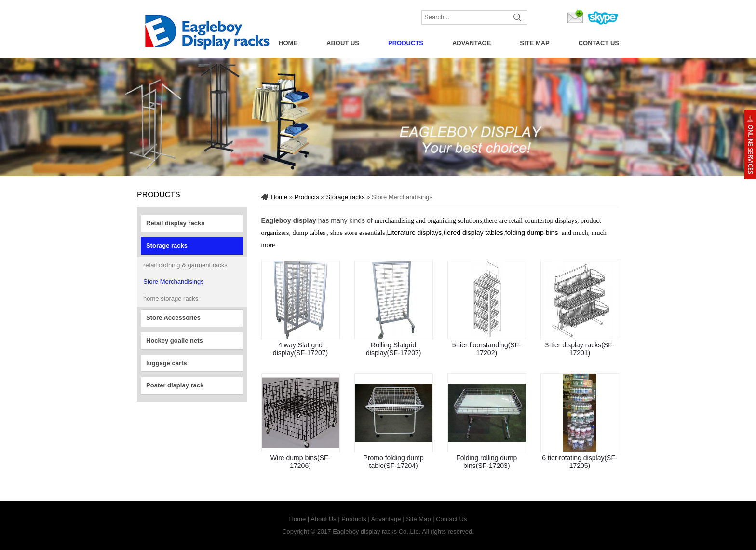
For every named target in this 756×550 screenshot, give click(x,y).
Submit (518, 17)
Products (406, 43)
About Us (343, 43)
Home (288, 43)
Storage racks (167, 245)
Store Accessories (173, 318)
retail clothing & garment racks (185, 265)
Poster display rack (175, 385)
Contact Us (599, 43)
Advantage (472, 43)
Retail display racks (175, 223)
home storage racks (171, 298)
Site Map (534, 43)
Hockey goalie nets (175, 340)
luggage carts (167, 363)
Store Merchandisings (174, 282)
